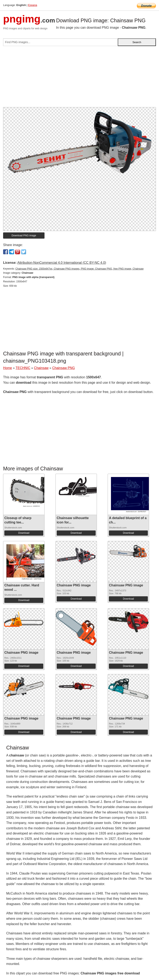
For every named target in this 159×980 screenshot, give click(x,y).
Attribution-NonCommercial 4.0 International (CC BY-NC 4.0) (62, 263)
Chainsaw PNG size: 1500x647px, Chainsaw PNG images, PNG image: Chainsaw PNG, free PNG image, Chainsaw (79, 269)
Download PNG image (24, 236)
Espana (33, 5)
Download (24, 533)
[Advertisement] (79, 78)
